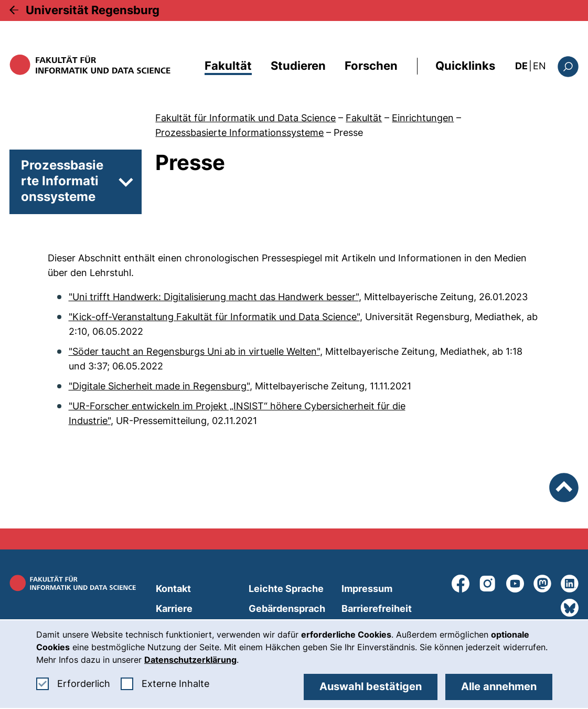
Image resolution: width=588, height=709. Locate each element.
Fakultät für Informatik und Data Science (245, 118)
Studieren (298, 66)
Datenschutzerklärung (190, 660)
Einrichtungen (423, 118)
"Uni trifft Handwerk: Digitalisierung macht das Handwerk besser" (214, 297)
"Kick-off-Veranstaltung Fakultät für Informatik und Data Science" (214, 317)
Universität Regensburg (93, 10)
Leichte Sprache (286, 589)
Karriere (174, 609)
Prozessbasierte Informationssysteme (239, 133)
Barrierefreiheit (377, 609)
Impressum (367, 589)
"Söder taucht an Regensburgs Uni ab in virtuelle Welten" (194, 351)
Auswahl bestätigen (371, 686)
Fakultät (228, 66)
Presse (348, 133)
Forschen (371, 66)
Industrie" (90, 421)
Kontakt (173, 589)
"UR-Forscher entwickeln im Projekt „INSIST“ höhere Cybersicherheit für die (237, 406)
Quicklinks (465, 66)
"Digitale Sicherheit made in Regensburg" (159, 386)
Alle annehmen (499, 686)
